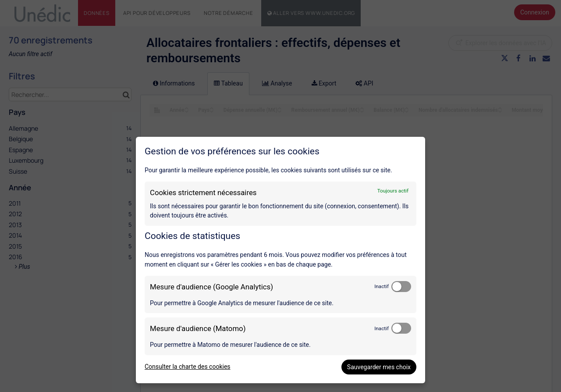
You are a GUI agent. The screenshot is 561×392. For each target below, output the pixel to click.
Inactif (382, 286)
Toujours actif (393, 191)
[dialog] (280, 260)
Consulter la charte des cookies (188, 367)
